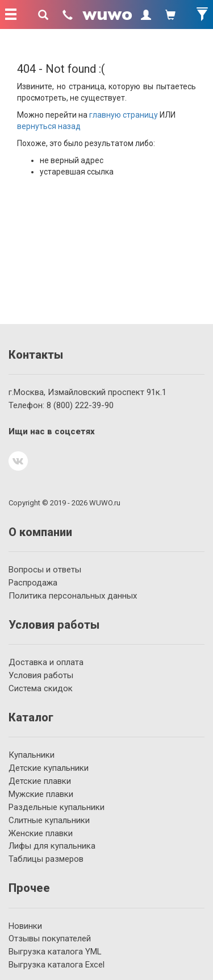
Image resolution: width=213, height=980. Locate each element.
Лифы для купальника (52, 846)
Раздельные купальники (57, 807)
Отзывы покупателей (50, 939)
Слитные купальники (49, 820)
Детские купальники (49, 768)
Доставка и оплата (46, 662)
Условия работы (41, 675)
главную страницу (124, 115)
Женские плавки (41, 833)
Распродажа (33, 583)
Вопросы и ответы (45, 570)
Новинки (25, 926)
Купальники (32, 755)
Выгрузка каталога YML (55, 952)
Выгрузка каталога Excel (57, 965)
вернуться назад (49, 126)
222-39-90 (80, 405)
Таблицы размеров (46, 859)
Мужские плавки (41, 794)
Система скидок (41, 688)
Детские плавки (40, 781)
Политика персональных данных (73, 596)
